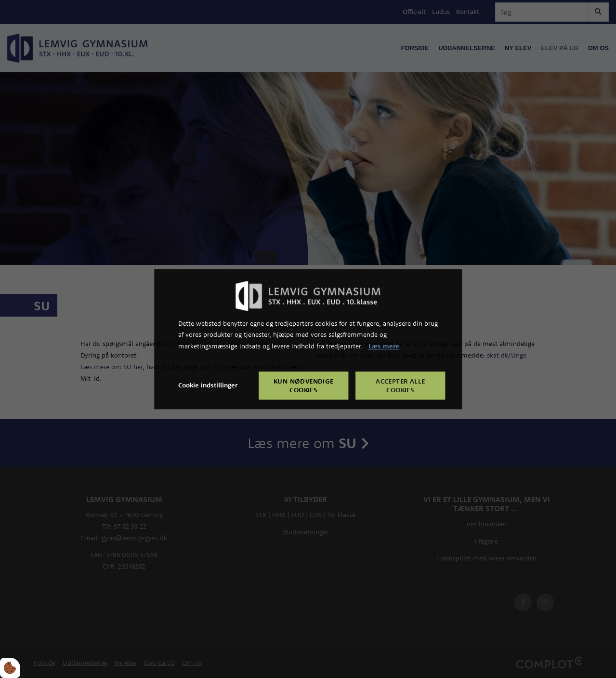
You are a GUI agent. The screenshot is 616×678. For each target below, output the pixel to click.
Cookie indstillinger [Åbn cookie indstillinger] (208, 385)
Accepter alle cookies (400, 386)
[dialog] (308, 339)
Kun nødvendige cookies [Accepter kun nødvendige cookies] (304, 386)
